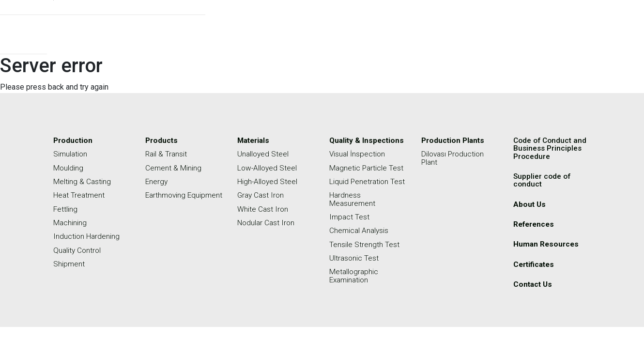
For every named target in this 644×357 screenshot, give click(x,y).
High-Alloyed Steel (268, 181)
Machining (70, 222)
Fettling (66, 208)
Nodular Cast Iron (267, 222)
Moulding (69, 167)
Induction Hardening (87, 235)
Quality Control (78, 249)
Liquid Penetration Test (368, 181)
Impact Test (350, 216)
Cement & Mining (174, 167)
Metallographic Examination (354, 274)
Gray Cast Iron (262, 194)
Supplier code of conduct (543, 179)
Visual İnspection (358, 154)
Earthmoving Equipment (167, 198)
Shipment (69, 262)
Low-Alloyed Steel (268, 167)
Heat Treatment (80, 194)
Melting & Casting (82, 181)
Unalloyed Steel (264, 154)
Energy (157, 181)
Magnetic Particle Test (367, 167)
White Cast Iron (263, 208)
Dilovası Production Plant (454, 158)
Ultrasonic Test (354, 256)
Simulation (71, 154)
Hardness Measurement (353, 198)
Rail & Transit (167, 154)
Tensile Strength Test (364, 243)
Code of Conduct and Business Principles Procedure (551, 148)
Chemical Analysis (360, 229)
